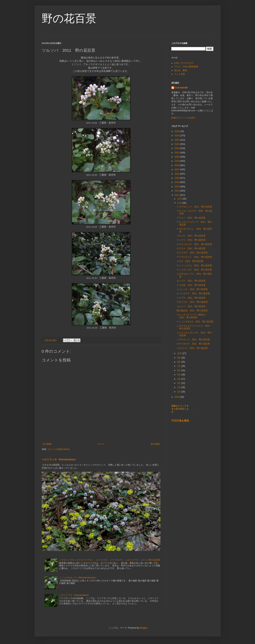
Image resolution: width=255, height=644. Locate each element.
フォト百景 (179, 74)
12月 (180, 199)
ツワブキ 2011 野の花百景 (191, 298)
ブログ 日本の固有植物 (186, 67)
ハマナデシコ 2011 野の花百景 (193, 340)
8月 (179, 362)
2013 (177, 187)
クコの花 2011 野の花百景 (191, 285)
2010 (177, 397)
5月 (179, 375)
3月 (179, 383)
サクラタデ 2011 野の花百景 (192, 253)
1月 (179, 392)
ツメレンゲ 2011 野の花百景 (192, 289)
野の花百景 (69, 18)
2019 (177, 161)
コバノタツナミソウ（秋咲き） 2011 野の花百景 (193, 316)
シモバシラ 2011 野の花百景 (192, 348)
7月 (179, 366)
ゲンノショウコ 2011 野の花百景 (194, 266)
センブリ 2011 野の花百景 (191, 281)
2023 (177, 144)
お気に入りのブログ (184, 63)
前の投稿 (155, 444)
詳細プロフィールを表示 (183, 118)
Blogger (144, 628)
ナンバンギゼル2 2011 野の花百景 (195, 322)
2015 (177, 178)
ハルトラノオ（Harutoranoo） (60, 459)
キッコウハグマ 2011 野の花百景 (194, 270)
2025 (177, 136)
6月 (179, 370)
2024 (177, 140)
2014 (177, 182)
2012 (177, 191)
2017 (177, 170)
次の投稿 (47, 444)
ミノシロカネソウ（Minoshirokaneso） (78, 578)
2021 (177, 153)
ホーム (101, 444)
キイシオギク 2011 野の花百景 (193, 294)
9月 (179, 358)
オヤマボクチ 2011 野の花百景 (193, 344)
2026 (177, 131)
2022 (177, 148)
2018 (177, 165)
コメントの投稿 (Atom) (58, 449)
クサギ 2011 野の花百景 (190, 261)
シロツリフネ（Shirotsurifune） (75, 595)
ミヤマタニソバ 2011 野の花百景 (194, 207)
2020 (177, 157)
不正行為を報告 (180, 421)
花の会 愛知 (181, 70)
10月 (180, 353)
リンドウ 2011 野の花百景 (191, 240)
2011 (177, 195)
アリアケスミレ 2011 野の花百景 (194, 257)
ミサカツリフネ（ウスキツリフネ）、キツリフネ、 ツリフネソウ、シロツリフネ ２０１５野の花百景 (110, 560)
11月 (180, 203)
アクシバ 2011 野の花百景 (191, 218)
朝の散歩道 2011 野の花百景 (192, 311)
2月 (179, 387)
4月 (179, 379)
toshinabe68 (181, 88)
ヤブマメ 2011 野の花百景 (191, 248)
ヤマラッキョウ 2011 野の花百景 (194, 244)
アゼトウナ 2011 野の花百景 (192, 302)
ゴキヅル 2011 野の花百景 (191, 236)
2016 (177, 174)
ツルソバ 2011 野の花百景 (191, 306)
